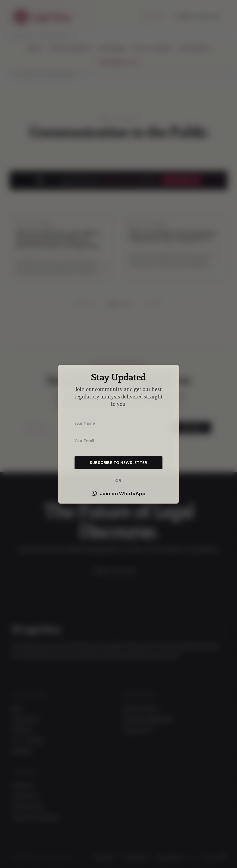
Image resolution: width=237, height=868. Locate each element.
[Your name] (118, 423)
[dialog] (118, 434)
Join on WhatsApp (118, 494)
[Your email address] (118, 441)
